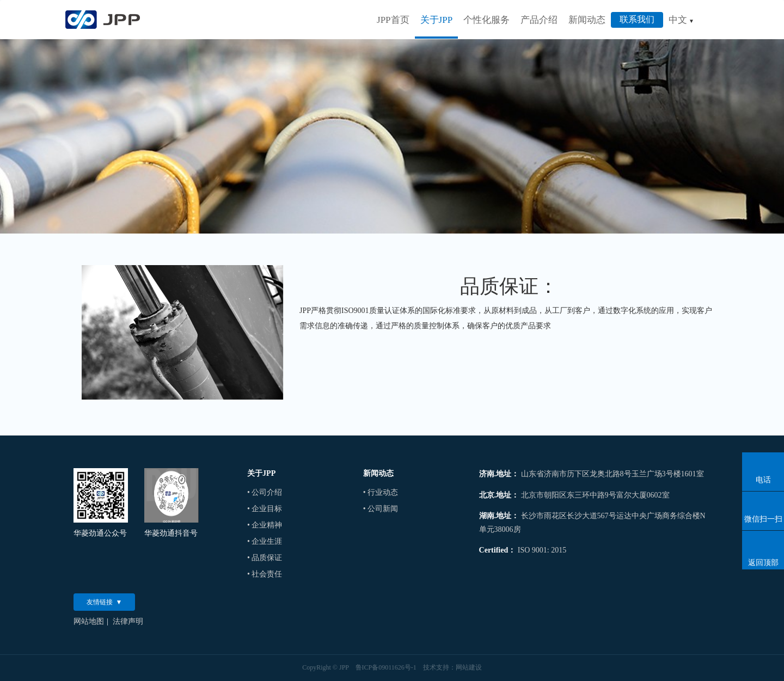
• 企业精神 (265, 525)
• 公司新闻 (381, 509)
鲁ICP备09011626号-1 (386, 667)
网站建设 (469, 667)
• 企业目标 (265, 509)
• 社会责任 (265, 574)
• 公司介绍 (265, 492)
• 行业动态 (381, 492)
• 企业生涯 (265, 541)
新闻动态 (587, 20)
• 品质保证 (265, 558)
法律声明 (128, 621)
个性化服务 (486, 20)
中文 (681, 20)
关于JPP (437, 20)
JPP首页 (393, 20)
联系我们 (637, 19)
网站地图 (89, 621)
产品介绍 (539, 20)
